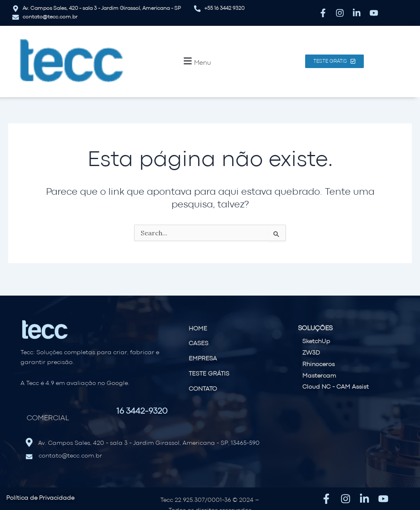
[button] (196, 61)
